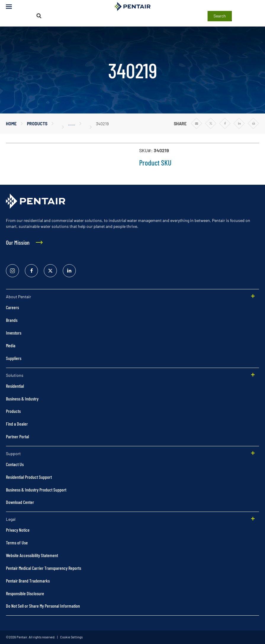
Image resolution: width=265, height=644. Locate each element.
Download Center (20, 502)
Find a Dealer (17, 424)
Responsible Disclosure (25, 593)
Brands (12, 320)
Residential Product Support (29, 477)
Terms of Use (17, 542)
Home (11, 124)
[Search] (39, 16)
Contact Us (15, 464)
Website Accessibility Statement (32, 555)
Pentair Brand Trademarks (28, 581)
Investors (14, 333)
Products (37, 124)
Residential (15, 386)
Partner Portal (17, 436)
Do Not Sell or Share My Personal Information (43, 606)
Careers (12, 307)
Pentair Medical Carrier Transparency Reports (44, 568)
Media (11, 345)
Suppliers (14, 358)
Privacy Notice (18, 530)
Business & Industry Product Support (36, 490)
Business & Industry (22, 399)
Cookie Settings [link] (71, 637)
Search (220, 16)
